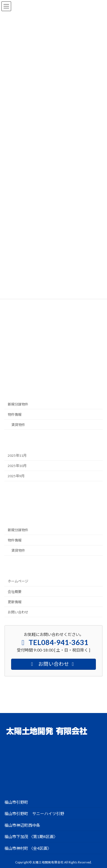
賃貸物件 (18, 425)
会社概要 (15, 592)
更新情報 (15, 602)
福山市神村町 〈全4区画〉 (28, 848)
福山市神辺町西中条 (22, 825)
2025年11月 (17, 455)
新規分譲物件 (18, 404)
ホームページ (18, 581)
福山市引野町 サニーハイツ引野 (34, 814)
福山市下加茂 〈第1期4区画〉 (31, 837)
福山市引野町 (16, 802)
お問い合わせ (18, 612)
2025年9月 (16, 476)
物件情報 (15, 415)
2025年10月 (17, 466)
